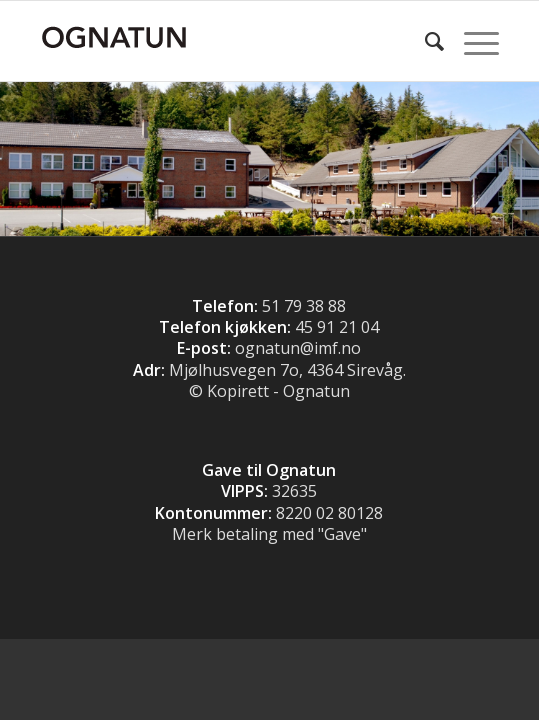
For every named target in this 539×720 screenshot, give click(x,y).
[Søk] (424, 41)
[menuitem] (424, 41)
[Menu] (471, 41)
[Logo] (223, 41)
